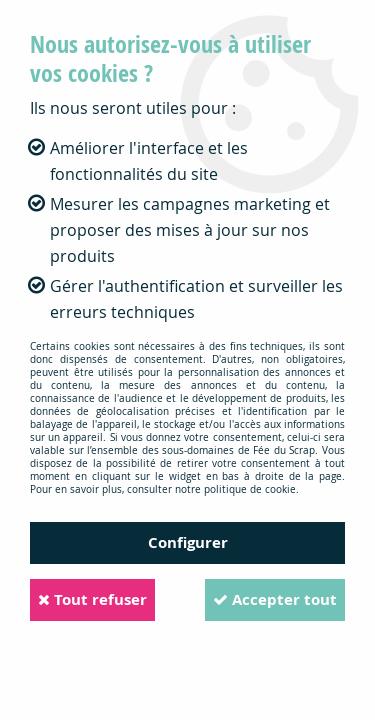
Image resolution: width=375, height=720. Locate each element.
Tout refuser (92, 599)
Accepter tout (275, 599)
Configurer (188, 542)
